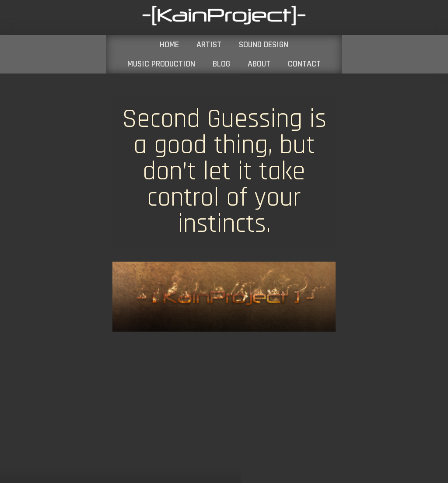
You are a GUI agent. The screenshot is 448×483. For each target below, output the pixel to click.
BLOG (221, 64)
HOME (169, 45)
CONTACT (304, 64)
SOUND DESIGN (264, 45)
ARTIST (209, 45)
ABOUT (259, 64)
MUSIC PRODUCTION (161, 64)
